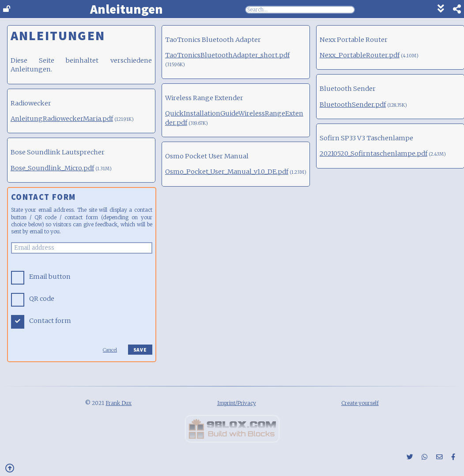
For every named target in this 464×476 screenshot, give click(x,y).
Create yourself (360, 403)
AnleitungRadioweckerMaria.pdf (62, 119)
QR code (42, 299)
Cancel (110, 350)
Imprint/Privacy (237, 403)
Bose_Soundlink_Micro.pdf (52, 168)
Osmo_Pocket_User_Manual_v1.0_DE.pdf (227, 172)
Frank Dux (119, 403)
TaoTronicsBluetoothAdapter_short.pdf (227, 55)
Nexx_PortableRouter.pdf (360, 55)
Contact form (50, 321)
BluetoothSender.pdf (353, 105)
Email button (50, 277)
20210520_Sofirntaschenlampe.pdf (373, 154)
